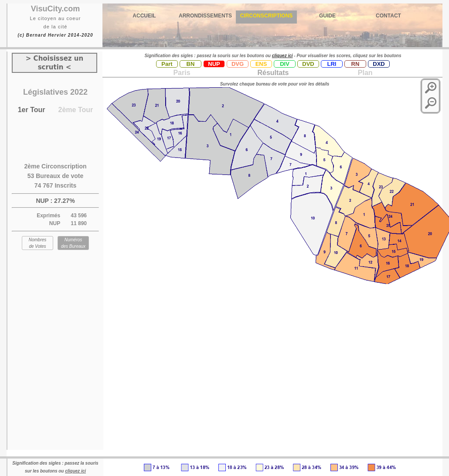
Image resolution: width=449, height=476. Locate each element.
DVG (238, 64)
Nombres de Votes (38, 243)
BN (191, 64)
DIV (285, 64)
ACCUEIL (144, 16)
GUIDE (327, 16)
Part (167, 64)
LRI (332, 64)
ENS (261, 64)
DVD (308, 64)
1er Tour (32, 110)
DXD (379, 64)
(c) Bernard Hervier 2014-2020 (55, 35)
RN (355, 64)
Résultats (273, 73)
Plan (364, 73)
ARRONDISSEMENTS (205, 16)
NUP (214, 64)
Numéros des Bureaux (73, 243)
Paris (182, 73)
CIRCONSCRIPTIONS (267, 16)
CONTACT (388, 16)
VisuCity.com (55, 9)
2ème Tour (76, 110)
